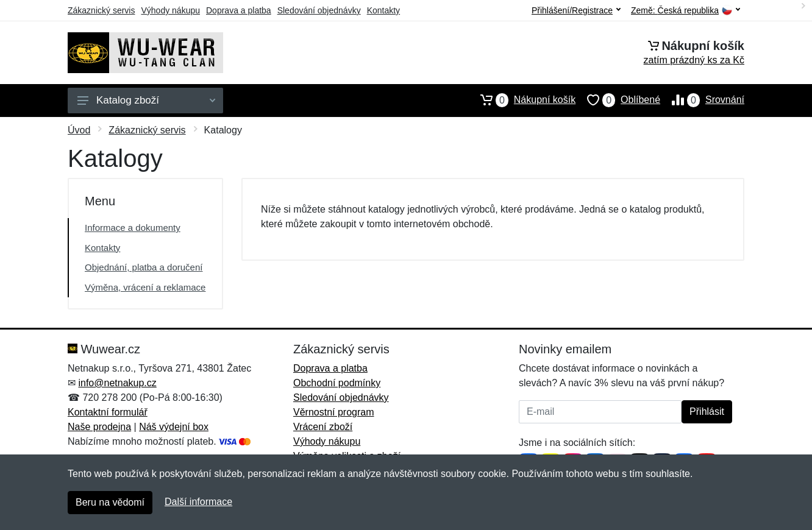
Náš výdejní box (174, 427)
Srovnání (702, 100)
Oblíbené (618, 100)
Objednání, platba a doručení (144, 267)
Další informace (198, 502)
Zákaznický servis (101, 10)
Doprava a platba (239, 10)
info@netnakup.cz (117, 383)
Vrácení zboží (323, 427)
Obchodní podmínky (337, 383)
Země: (686, 11)
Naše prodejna (99, 427)
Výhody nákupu (170, 10)
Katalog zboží (146, 100)
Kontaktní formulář (108, 412)
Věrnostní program (334, 412)
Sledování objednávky (319, 10)
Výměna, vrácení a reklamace (145, 287)
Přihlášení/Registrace (576, 10)
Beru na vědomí (110, 502)
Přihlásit (707, 412)
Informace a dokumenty (133, 228)
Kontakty (383, 10)
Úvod (79, 130)
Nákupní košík (522, 100)
